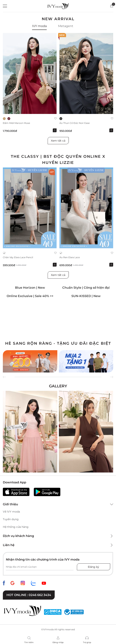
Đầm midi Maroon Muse (16, 123)
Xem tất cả (58, 141)
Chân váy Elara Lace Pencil (18, 257)
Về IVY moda (11, 512)
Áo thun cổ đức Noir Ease (75, 123)
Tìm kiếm (29, 642)
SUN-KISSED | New (86, 296)
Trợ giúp (87, 642)
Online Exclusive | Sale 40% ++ (30, 296)
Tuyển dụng (11, 519)
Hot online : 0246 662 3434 (29, 595)
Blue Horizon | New (30, 288)
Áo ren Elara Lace (70, 257)
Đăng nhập (58, 642)
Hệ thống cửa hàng (16, 527)
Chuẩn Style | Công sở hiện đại (86, 288)
